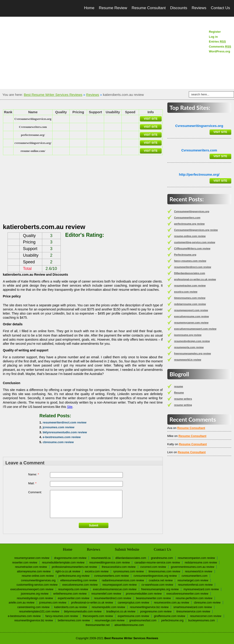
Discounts (179, 8)
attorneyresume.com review (34, 571)
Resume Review (113, 8)
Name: (34, 474)
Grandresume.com (162, 558)
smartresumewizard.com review (193, 607)
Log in (213, 37)
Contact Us (220, 8)
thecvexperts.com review (98, 616)
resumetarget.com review (193, 580)
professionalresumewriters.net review (74, 567)
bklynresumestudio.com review (65, 432)
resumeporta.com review (189, 347)
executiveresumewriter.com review (187, 594)
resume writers (183, 399)
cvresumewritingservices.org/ (33, 143)
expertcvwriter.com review (74, 598)
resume (179, 386)
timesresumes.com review (190, 298)
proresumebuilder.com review (144, 594)
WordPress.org (220, 51)
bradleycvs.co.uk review (121, 612)
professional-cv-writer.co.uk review (195, 279)
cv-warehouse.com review (157, 585)
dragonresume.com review (70, 558)
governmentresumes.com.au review (192, 567)
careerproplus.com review (133, 603)
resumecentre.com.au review (171, 603)
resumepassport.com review (191, 310)
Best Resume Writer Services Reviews (53, 95)
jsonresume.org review (188, 335)
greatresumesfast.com (143, 620)
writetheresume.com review (70, 594)
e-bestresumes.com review (62, 437)
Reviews (199, 8)
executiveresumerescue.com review (115, 589)
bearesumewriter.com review (154, 598)
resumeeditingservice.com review (109, 563)
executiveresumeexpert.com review (195, 329)
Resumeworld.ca (101, 558)
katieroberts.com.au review (71, 607)
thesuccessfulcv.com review (119, 567)
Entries (217, 42)
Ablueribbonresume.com (129, 625)
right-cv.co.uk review (68, 571)
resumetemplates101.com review (39, 612)
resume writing (183, 405)
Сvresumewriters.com (33, 127)
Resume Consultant (149, 8)
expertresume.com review (133, 616)
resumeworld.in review (188, 360)
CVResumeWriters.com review (192, 248)
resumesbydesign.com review (192, 341)
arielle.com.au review (22, 603)
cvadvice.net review (161, 580)
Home (89, 8)
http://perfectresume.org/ (199, 174)
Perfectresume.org (185, 255)
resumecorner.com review (206, 616)
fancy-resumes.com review (190, 261)
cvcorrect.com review (153, 567)
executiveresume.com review (192, 316)
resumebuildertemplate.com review (63, 563)
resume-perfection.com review (194, 598)
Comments (220, 47)
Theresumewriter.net (98, 625)
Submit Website (127, 549)
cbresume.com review (58, 442)
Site (70, 407)
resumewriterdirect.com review (64, 422)
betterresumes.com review (74, 620)
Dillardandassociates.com (190, 273)
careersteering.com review (33, 607)
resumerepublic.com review (108, 607)
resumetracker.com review (190, 286)
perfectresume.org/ (33, 135)
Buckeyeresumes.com (202, 620)
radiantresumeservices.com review (123, 580)
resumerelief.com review (106, 594)
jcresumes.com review (59, 427)
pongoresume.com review (156, 612)
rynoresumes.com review (128, 571)
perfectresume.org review (189, 224)
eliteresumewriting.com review (79, 580)
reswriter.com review (25, 563)
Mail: (32, 483)
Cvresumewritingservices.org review (196, 230)
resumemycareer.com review (191, 323)
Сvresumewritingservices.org (33, 119)
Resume (179, 393)
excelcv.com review (186, 292)
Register (215, 32)
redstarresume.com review (190, 304)
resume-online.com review (190, 236)
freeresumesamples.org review (193, 353)
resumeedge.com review (110, 620)
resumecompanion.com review (196, 558)
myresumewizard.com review (201, 589)
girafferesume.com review (170, 616)
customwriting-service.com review (195, 242)
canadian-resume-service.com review (157, 563)
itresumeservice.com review (193, 612)
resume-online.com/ (33, 151)
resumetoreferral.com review (195, 585)
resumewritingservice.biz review (149, 607)
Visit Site (151, 119)
